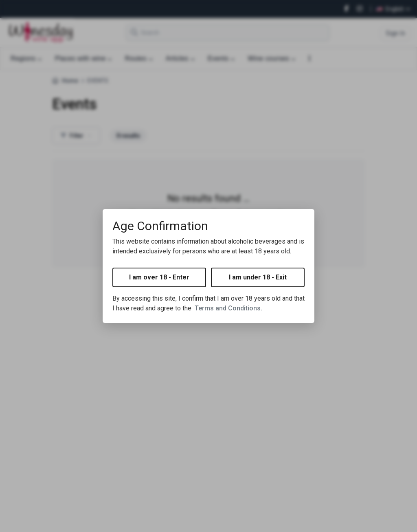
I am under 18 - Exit (258, 277)
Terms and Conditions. (228, 308)
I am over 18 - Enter (159, 277)
